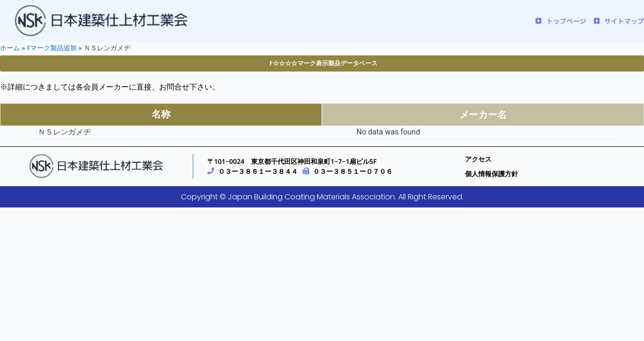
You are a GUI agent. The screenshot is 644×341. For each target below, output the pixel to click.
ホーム (10, 48)
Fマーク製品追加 (52, 48)
